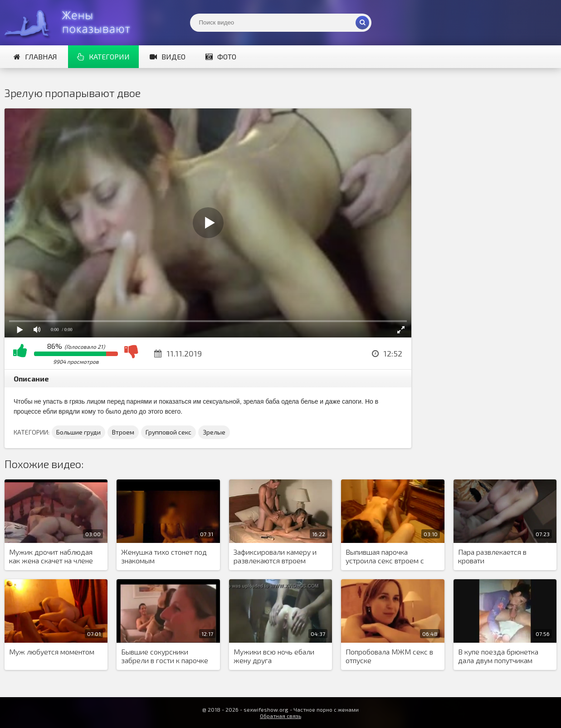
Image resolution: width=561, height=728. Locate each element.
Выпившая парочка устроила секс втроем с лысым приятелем (385, 557)
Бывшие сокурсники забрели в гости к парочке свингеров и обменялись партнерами (165, 656)
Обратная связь (280, 716)
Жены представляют (73, 23)
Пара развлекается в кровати (492, 556)
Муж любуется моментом (52, 652)
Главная (35, 56)
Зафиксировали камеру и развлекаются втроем (275, 556)
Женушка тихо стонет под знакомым (164, 556)
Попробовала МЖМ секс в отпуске (389, 656)
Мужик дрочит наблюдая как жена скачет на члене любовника (51, 557)
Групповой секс (168, 432)
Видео (168, 56)
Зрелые (214, 432)
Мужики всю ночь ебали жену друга (274, 656)
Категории (103, 56)
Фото (221, 56)
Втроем (123, 432)
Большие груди (78, 432)
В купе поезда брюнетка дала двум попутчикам (498, 656)
